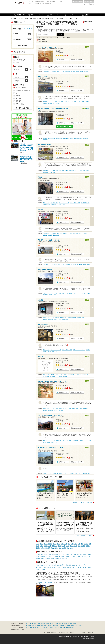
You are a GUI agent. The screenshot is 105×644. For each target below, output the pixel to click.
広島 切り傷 (65, 171)
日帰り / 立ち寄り (21, 60)
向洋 (64, 546)
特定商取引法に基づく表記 (77, 637)
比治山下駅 (56, 235)
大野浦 (64, 548)
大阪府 (56, 623)
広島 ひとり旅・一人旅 (64, 203)
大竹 (71, 548)
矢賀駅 (49, 442)
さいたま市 (42, 627)
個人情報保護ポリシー (64, 637)
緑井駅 (89, 264)
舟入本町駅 (59, 376)
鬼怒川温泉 (79, 625)
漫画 (52, 559)
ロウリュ (89, 557)
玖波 (68, 548)
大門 (38, 544)
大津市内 (68, 627)
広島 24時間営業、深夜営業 (75, 318)
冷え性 (84, 557)
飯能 (48, 627)
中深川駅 (50, 103)
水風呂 (74, 554)
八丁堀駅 (50, 235)
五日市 (38, 548)
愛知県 (70, 623)
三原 (69, 544)
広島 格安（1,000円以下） (63, 233)
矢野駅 (82, 71)
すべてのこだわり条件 (23, 108)
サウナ (38, 554)
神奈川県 (29, 623)
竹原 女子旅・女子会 (67, 293)
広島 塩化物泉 (46, 71)
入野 (79, 544)
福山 (45, 544)
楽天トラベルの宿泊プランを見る (64, 127)
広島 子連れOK (68, 71)
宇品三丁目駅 (86, 171)
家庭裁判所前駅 (78, 138)
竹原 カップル (46, 293)
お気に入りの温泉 (77, 2)
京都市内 (62, 627)
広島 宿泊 (45, 138)
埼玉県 (34, 623)
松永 (55, 544)
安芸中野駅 (46, 295)
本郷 (72, 544)
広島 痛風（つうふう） (48, 102)
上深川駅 (87, 102)
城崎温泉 (43, 625)
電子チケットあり (44, 37)
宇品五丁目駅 (58, 319)
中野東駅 (88, 293)
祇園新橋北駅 (55, 352)
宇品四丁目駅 (52, 172)
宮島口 (56, 548)
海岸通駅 (45, 319)
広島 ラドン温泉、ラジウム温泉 (50, 409)
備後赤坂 (50, 544)
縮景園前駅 (85, 138)
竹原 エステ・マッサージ (79, 293)
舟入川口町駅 (46, 376)
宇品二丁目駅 (79, 171)
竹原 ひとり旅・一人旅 (56, 293)
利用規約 (86, 637)
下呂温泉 (49, 625)
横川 (79, 546)
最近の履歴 (89, 2)
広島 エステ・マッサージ (67, 102)
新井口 (88, 546)
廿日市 (43, 548)
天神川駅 (89, 441)
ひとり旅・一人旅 (67, 554)
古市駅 (85, 264)
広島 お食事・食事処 (79, 102)
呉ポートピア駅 (78, 473)
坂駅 (74, 71)
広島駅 (72, 138)
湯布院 (73, 625)
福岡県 (75, 623)
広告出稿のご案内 (63, 632)
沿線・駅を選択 (23, 45)
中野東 (49, 546)
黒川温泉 (68, 625)
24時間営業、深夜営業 (61, 559)
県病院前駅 (46, 172)
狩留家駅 (45, 103)
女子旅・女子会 (65, 557)
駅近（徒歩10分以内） (55, 554)
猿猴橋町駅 (46, 140)
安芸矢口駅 (75, 264)
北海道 (61, 623)
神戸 (73, 627)
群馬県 (47, 623)
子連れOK (57, 557)
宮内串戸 (48, 548)
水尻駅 (77, 71)
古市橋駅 (45, 352)
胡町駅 (86, 233)
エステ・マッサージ (76, 557)
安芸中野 (55, 546)
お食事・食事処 (87, 554)
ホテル (46, 554)
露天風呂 (80, 554)
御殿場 (52, 627)
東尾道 (58, 544)
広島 (71, 546)
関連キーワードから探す (19, 629)
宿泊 (42, 554)
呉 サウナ (67, 473)
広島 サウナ (85, 318)
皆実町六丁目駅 (47, 205)
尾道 (62, 544)
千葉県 (38, 623)
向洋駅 (44, 442)
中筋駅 (81, 264)
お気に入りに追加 (78, 60)
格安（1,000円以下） (42, 557)
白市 (82, 544)
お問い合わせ (90, 632)
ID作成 (92, 4)
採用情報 (92, 637)
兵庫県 (43, 623)
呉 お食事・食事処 (47, 473)
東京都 (52, 623)
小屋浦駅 (85, 473)
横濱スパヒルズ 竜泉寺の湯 (45, 582)
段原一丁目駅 (54, 442)
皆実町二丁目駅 (61, 205)
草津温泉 (29, 625)
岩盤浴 (38, 559)
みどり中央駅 (57, 103)
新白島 (75, 546)
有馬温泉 (38, 625)
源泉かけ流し (20, 104)
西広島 (83, 546)
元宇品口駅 (51, 319)
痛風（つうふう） (41, 569)
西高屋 (86, 544)
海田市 (60, 546)
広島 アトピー (54, 264)
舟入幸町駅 (53, 376)
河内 (76, 544)
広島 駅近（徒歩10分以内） (77, 233)
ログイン (86, 4)
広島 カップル (60, 71)
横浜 (27, 627)
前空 (60, 548)
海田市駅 (86, 71)
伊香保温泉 (56, 625)
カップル (51, 557)
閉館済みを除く (67, 37)
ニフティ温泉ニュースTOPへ (85, 536)
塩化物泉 (48, 559)
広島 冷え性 (53, 71)
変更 (30, 34)
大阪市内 (57, 627)
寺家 (38, 546)
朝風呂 (43, 559)
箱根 (33, 625)
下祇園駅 (88, 350)
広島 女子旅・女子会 (75, 203)
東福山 (42, 544)
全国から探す (28, 29)
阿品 (52, 548)
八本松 (42, 546)
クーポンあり (56, 37)
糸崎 (66, 544)
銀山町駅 (45, 235)
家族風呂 (19, 101)
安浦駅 (51, 295)
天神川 (67, 546)
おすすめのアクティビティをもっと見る (82, 502)
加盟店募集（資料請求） (51, 632)
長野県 (65, 623)
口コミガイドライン (75, 632)
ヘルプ (83, 632)
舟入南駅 (65, 376)
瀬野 (45, 546)
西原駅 (50, 352)
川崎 (31, 627)
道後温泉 (62, 625)
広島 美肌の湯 (52, 138)
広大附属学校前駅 (85, 203)
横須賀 (35, 627)
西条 (90, 544)
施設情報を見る (63, 60)
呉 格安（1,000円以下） (58, 473)
